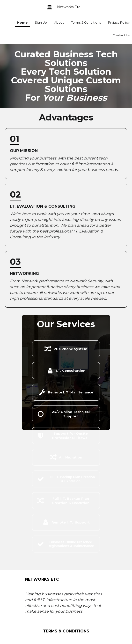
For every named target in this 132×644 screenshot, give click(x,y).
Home (22, 23)
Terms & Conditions (86, 23)
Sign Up (41, 23)
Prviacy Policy (119, 23)
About (59, 23)
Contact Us (121, 35)
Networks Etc (69, 7)
